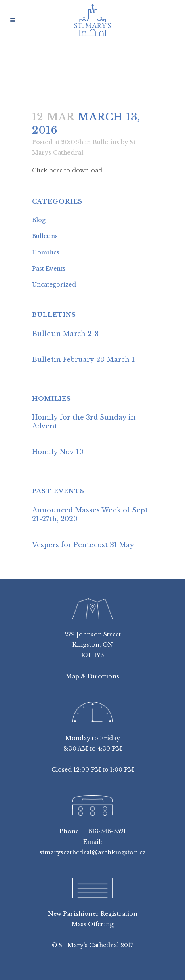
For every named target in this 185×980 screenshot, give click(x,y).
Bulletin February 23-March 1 (83, 359)
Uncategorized (54, 285)
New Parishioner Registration (93, 914)
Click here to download (67, 170)
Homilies (46, 252)
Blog (39, 220)
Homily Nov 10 (58, 452)
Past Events (49, 269)
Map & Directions (92, 676)
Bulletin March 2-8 (65, 334)
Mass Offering (92, 924)
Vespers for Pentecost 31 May (83, 545)
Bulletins (106, 142)
